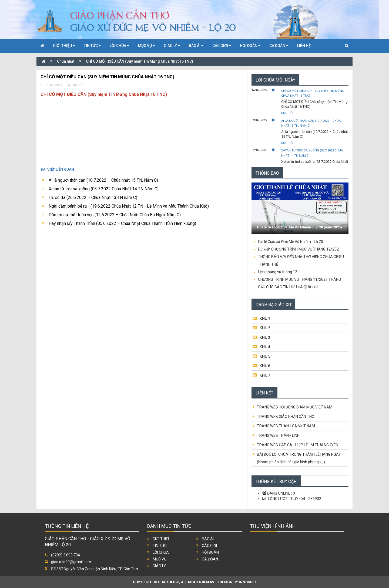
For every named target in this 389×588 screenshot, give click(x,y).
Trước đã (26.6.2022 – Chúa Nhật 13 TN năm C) (93, 197)
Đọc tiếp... (289, 113)
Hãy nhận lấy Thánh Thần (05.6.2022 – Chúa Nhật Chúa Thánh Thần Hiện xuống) (122, 223)
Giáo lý (159, 566)
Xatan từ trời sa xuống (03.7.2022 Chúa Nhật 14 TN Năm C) (104, 189)
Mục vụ (160, 559)
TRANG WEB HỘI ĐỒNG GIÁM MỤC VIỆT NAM (295, 407)
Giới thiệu (162, 539)
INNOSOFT (248, 582)
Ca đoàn (210, 559)
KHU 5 (265, 356)
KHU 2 (265, 328)
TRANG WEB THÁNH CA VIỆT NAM (286, 426)
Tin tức (160, 546)
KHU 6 (265, 366)
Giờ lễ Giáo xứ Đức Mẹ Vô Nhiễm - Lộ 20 (291, 242)
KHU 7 (265, 375)
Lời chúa (161, 552)
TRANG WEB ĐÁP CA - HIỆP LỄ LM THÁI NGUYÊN (298, 445)
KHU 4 (265, 347)
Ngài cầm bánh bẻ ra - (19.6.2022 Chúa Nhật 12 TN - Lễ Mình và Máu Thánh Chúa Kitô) (129, 206)
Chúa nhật (66, 61)
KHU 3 (265, 337)
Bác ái (208, 539)
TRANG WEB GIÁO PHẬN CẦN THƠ (286, 417)
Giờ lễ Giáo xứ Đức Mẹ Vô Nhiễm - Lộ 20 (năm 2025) (299, 227)
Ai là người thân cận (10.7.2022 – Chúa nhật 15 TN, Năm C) (103, 180)
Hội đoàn (210, 552)
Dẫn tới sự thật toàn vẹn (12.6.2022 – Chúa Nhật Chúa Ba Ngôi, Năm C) (115, 215)
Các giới (209, 546)
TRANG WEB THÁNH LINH (278, 435)
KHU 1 (265, 319)
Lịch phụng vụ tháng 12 (278, 272)
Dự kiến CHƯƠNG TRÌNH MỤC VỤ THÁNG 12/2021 (299, 249)
